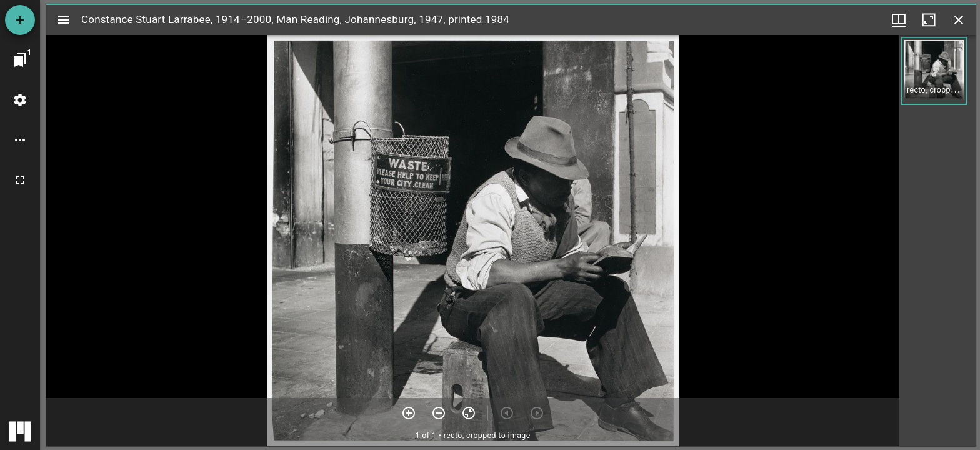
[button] (934, 71)
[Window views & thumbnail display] (899, 20)
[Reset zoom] (469, 413)
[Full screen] (20, 180)
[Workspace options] (20, 140)
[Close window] (959, 20)
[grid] (938, 241)
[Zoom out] (439, 413)
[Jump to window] (20, 60)
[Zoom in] (409, 413)
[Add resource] (20, 20)
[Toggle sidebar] (64, 20)
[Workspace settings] (20, 100)
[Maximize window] (929, 20)
